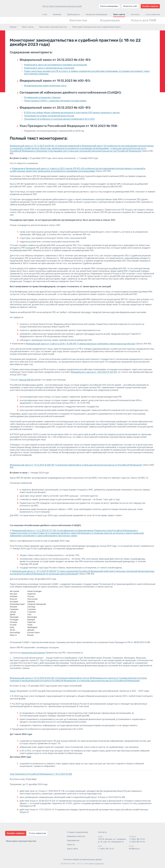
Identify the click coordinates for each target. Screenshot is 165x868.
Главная (13, 27)
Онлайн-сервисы (150, 6)
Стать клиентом (153, 14)
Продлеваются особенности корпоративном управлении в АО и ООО (59, 119)
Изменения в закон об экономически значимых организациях (55, 65)
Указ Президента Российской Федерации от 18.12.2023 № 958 (41, 774)
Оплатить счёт (130, 6)
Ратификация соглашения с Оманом (42, 97)
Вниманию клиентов (76, 836)
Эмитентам (78, 20)
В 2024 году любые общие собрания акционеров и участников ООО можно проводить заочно (72, 112)
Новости (71, 844)
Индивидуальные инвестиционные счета (45, 86)
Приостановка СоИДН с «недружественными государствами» (55, 101)
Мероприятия (73, 840)
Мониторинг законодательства (53, 27)
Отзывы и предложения (77, 832)
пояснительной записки (33, 653)
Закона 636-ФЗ (26, 380)
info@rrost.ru (134, 849)
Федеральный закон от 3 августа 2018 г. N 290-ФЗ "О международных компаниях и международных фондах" (81, 344)
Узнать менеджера (109, 6)
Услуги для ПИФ (144, 20)
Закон (13, 691)
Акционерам (110, 20)
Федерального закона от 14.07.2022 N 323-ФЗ (94, 372)
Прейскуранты (73, 14)
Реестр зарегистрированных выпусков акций (62, 6)
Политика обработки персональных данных (83, 859)
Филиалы (57, 14)
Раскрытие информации (96, 14)
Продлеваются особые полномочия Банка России (49, 116)
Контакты (135, 14)
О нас (45, 14)
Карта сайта (72, 849)
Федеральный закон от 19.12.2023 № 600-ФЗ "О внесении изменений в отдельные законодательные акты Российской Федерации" (76, 465)
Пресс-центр (119, 14)
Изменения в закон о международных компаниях (49, 68)
